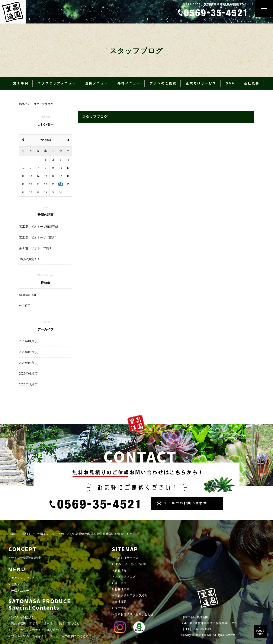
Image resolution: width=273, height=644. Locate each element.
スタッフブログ (125, 577)
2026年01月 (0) (29, 374)
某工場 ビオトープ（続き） (39, 238)
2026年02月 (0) (29, 363)
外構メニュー (129, 83)
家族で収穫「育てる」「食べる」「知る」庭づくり (45, 624)
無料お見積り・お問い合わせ (134, 614)
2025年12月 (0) (29, 384)
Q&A (230, 83)
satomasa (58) (28, 295)
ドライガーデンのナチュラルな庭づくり (38, 630)
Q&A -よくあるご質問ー (131, 564)
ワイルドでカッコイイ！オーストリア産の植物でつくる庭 (50, 636)
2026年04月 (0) (29, 341)
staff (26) (25, 305)
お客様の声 (122, 589)
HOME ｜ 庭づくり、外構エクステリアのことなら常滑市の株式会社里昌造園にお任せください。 (74, 534)
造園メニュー (97, 83)
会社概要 (252, 83)
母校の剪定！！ (30, 259)
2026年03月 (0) (29, 352)
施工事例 (21, 83)
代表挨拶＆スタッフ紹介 (131, 595)
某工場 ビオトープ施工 (36, 248)
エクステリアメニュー (57, 83)
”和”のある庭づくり (24, 617)
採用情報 (121, 608)
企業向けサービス (201, 83)
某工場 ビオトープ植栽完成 (39, 227)
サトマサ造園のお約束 (26, 558)
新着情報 (121, 570)
